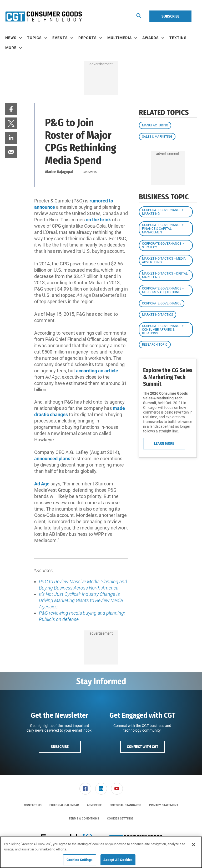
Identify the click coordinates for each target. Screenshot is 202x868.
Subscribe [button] (60, 747)
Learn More (164, 443)
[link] (11, 109)
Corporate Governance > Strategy (163, 245)
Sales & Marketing (157, 137)
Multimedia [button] (120, 38)
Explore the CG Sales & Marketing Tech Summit (168, 377)
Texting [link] (178, 38)
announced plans (52, 459)
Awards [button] (151, 38)
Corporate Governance (162, 303)
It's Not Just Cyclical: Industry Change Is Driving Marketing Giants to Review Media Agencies (81, 600)
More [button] (11, 48)
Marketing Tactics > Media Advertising (164, 260)
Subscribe (170, 16)
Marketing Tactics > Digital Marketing (165, 275)
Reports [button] (88, 38)
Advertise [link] (94, 805)
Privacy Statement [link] (164, 805)
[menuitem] (16, 38)
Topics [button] (34, 38)
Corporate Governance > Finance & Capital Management (163, 229)
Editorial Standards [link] (125, 805)
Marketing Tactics (158, 315)
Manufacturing (155, 125)
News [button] (11, 38)
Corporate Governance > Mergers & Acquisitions (163, 290)
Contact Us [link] (33, 805)
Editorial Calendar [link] (64, 805)
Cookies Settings (120, 819)
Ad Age (42, 484)
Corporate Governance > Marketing (163, 212)
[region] (101, 852)
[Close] (194, 845)
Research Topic (155, 345)
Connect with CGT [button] (142, 747)
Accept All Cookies (118, 860)
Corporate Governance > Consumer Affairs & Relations (163, 330)
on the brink (98, 220)
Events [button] (60, 38)
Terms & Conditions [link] (84, 819)
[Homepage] (44, 17)
